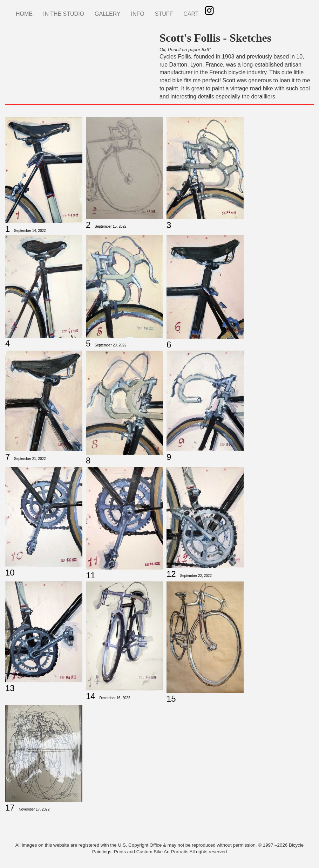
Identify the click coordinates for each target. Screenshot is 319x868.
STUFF (164, 14)
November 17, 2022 (34, 809)
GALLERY (108, 14)
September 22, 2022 (196, 576)
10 (10, 573)
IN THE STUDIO (64, 14)
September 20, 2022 (111, 345)
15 (171, 699)
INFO (138, 14)
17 (10, 808)
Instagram (209, 11)
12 (171, 574)
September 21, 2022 (30, 459)
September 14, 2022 (30, 231)
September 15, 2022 (111, 226)
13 (10, 688)
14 (91, 696)
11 (91, 575)
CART (191, 14)
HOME (24, 14)
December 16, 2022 (115, 698)
